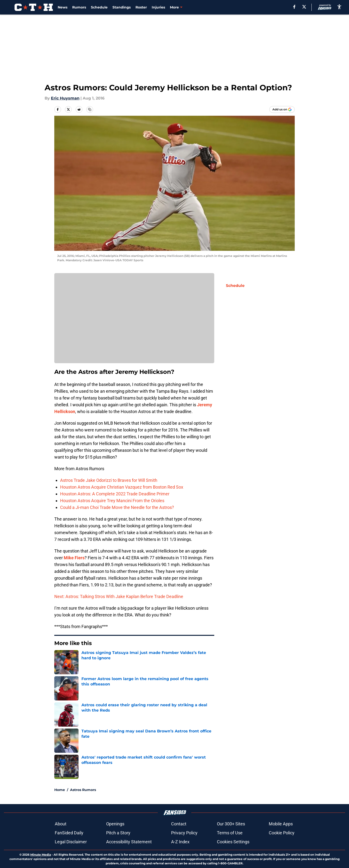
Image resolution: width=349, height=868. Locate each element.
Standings (122, 7)
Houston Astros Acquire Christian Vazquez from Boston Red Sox (122, 487)
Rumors (79, 7)
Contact (179, 824)
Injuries (158, 7)
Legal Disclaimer (71, 842)
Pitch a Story (118, 833)
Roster (141, 7)
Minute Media (41, 855)
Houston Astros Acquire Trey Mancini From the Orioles (112, 501)
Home (60, 790)
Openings (115, 824)
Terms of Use (230, 833)
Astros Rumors (83, 790)
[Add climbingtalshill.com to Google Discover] (282, 109)
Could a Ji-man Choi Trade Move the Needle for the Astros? (117, 507)
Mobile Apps (281, 824)
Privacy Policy (184, 833)
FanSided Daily (69, 833)
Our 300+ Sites (231, 824)
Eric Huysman (65, 98)
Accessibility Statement (129, 842)
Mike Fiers (74, 558)
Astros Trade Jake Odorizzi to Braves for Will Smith (109, 480)
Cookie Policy (282, 833)
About (61, 824)
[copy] (90, 109)
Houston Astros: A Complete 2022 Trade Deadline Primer (115, 494)
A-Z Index (180, 842)
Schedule (99, 7)
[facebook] (294, 7)
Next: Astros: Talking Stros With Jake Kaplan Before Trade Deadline (119, 596)
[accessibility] (339, 7)
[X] (304, 7)
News (63, 7)
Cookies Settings (233, 842)
